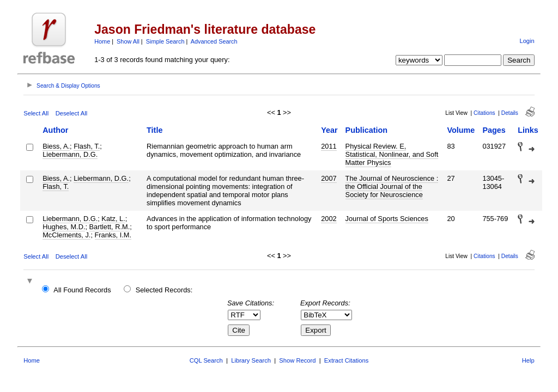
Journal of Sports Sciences (387, 219)
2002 (329, 219)
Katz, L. (113, 219)
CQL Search (206, 360)
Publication (367, 130)
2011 (329, 146)
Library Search (251, 360)
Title (154, 130)
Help (528, 360)
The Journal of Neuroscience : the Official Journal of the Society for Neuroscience (392, 186)
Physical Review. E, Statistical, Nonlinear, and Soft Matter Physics (392, 154)
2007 (329, 178)
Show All (128, 41)
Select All (36, 113)
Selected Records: (164, 290)
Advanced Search (214, 41)
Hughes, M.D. (64, 227)
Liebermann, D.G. (70, 154)
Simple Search (165, 41)
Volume (461, 130)
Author (55, 130)
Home (102, 41)
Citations (484, 113)
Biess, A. (56, 146)
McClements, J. (66, 235)
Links (528, 130)
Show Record (297, 360)
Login (527, 41)
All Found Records (82, 290)
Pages (494, 130)
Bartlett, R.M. (110, 227)
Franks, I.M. (113, 235)
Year (329, 130)
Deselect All (71, 113)
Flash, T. (87, 146)
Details (510, 113)
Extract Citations (346, 360)
